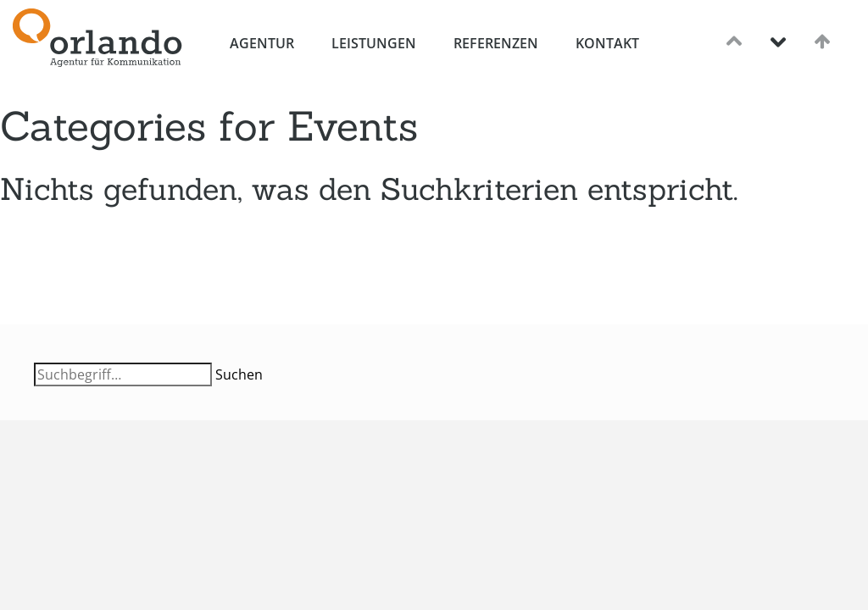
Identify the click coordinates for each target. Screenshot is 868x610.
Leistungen (374, 43)
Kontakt (607, 43)
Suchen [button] (239, 374)
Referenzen (496, 43)
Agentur (262, 43)
